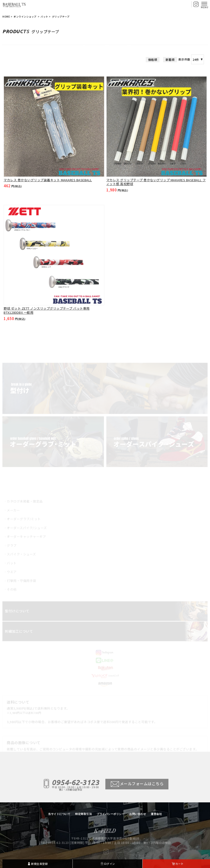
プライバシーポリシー (111, 814)
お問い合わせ (138, 814)
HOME (6, 17)
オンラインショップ (25, 17)
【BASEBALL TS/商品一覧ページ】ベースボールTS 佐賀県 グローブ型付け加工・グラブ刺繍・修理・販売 (14, 5)
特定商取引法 (83, 814)
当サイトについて (59, 814)
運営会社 (156, 814)
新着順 (170, 73)
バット (44, 17)
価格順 (153, 73)
